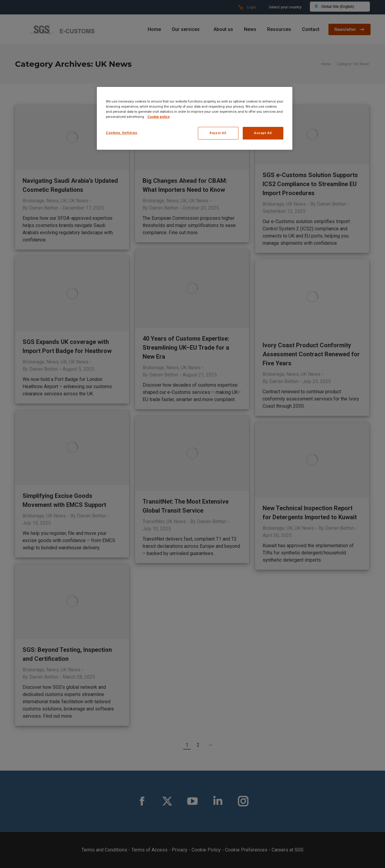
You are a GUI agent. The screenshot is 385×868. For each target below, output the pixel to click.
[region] (195, 118)
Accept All (263, 133)
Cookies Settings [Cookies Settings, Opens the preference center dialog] (122, 133)
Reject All (218, 133)
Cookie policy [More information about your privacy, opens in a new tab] (159, 117)
